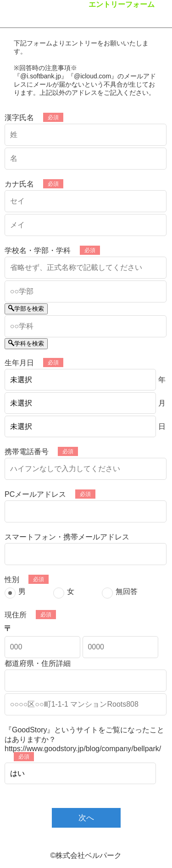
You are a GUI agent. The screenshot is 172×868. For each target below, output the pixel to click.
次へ (86, 818)
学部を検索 (26, 309)
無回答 (127, 591)
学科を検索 (26, 343)
